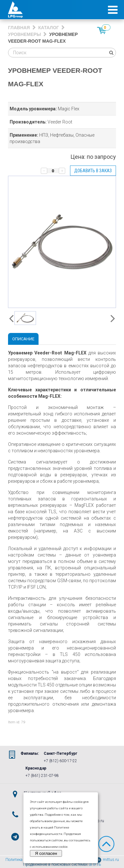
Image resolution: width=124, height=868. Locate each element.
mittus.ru (107, 860)
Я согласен (46, 853)
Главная (19, 28)
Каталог (49, 28)
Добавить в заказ (93, 171)
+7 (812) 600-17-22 (60, 761)
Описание (23, 339)
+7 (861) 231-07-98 (42, 776)
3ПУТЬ (95, 864)
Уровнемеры (24, 34)
